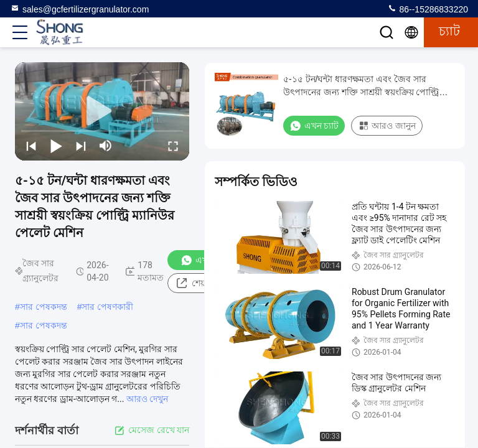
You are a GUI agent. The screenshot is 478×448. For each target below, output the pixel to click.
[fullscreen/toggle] (173, 146)
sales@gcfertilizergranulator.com (79, 9)
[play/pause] (56, 146)
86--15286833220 (428, 9)
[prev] (31, 146)
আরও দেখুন (147, 399)
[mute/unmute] (106, 146)
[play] (102, 111)
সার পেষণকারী (107, 307)
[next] (81, 146)
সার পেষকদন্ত (44, 307)
